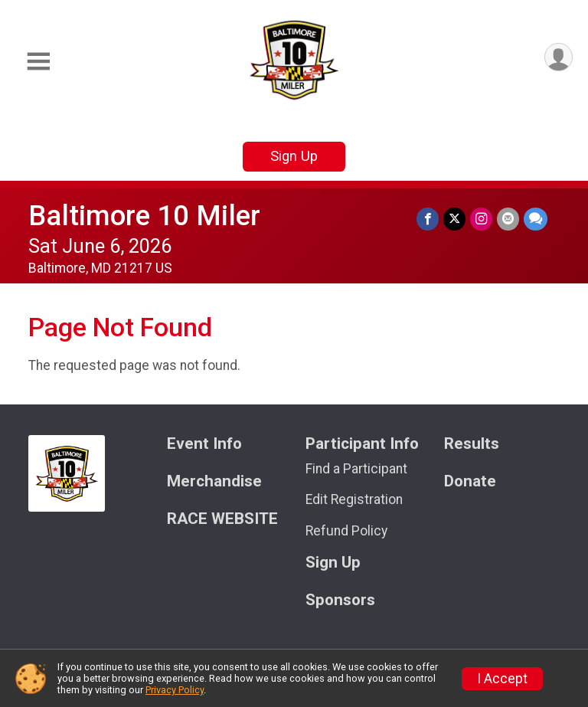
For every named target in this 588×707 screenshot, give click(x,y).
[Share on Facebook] (428, 219)
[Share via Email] (508, 219)
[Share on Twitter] (454, 219)
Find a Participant (356, 469)
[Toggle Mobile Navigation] (38, 62)
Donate (470, 481)
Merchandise (214, 481)
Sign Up (294, 156)
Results (472, 444)
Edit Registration (354, 499)
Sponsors (340, 600)
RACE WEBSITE (222, 519)
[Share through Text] (536, 219)
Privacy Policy (175, 690)
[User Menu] (559, 57)
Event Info (204, 444)
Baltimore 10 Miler (144, 216)
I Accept (502, 679)
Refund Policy (346, 531)
